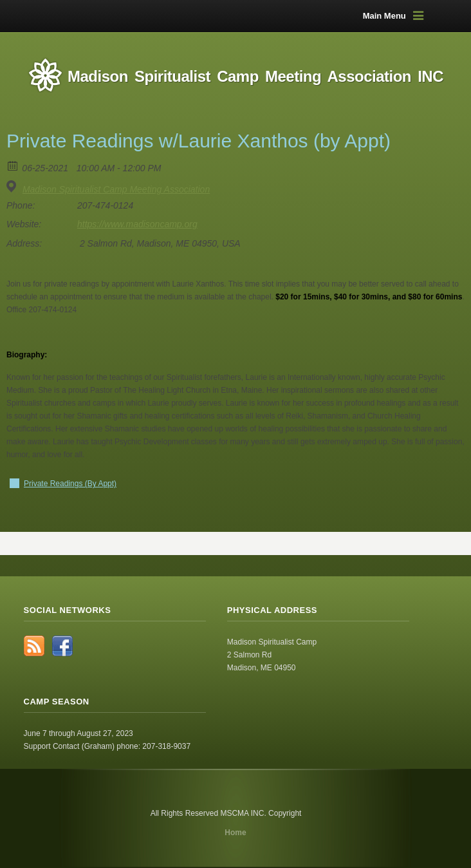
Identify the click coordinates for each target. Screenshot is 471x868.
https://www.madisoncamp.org (137, 224)
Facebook (62, 646)
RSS (34, 646)
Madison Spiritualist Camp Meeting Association (116, 189)
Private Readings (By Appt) (70, 484)
